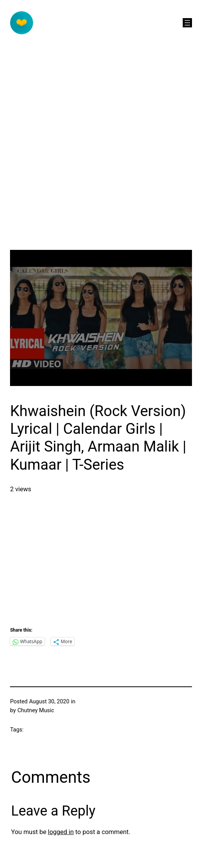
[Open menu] (187, 23)
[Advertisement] (77, 172)
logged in (61, 832)
